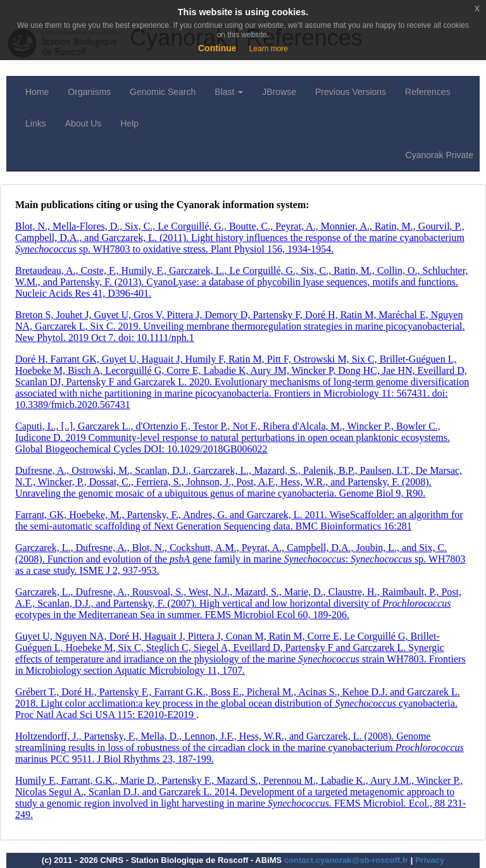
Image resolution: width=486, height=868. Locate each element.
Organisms (89, 92)
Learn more (269, 49)
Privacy (430, 860)
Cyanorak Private (439, 155)
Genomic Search (163, 92)
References (428, 92)
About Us (84, 123)
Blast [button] (229, 92)
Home (37, 92)
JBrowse (279, 92)
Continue (217, 48)
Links (36, 123)
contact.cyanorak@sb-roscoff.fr (346, 860)
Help (129, 123)
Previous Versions (351, 92)
